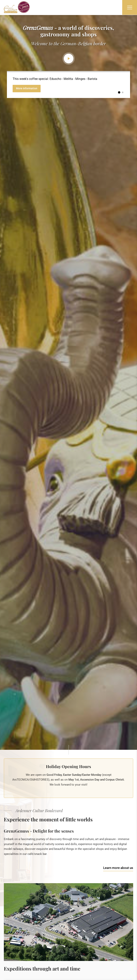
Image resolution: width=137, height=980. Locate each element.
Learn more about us (118, 868)
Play (69, 59)
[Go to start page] (17, 7)
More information (27, 88)
